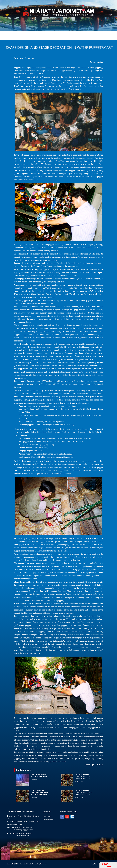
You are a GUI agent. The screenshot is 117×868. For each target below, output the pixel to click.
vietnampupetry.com (22, 835)
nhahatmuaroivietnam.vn (24, 833)
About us (18, 37)
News (70, 37)
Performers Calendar (52, 37)
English (83, 10)
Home (7, 37)
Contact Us (83, 37)
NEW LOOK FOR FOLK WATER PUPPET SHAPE (39, 775)
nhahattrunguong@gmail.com (23, 830)
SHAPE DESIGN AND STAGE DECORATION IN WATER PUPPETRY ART (84, 776)
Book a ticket (47, 816)
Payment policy (48, 819)
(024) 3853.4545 (107, 865)
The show (32, 37)
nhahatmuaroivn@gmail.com (23, 827)
